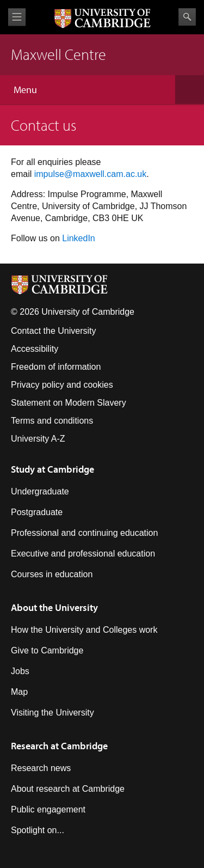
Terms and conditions (52, 421)
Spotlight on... (38, 830)
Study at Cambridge (52, 469)
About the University (54, 607)
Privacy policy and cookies (62, 385)
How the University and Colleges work (84, 630)
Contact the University (54, 331)
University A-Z (38, 439)
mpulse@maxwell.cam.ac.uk (91, 174)
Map (19, 692)
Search (187, 17)
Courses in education (52, 574)
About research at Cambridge (68, 789)
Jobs (20, 671)
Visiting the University (52, 713)
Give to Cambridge (47, 650)
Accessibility (35, 349)
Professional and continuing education (84, 533)
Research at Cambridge (59, 746)
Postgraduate (37, 512)
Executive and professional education (83, 554)
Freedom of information (56, 367)
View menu (17, 17)
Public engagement (48, 809)
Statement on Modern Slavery (69, 403)
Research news (41, 768)
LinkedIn (79, 238)
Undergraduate (40, 491)
